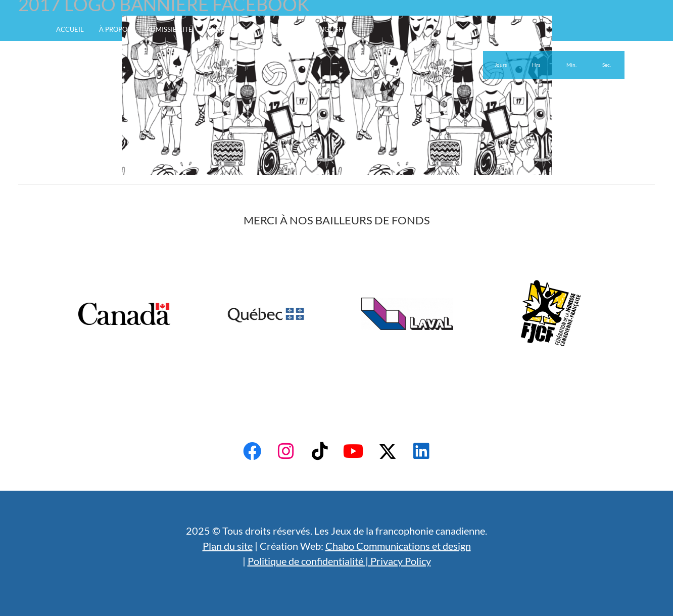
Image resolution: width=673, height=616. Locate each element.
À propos (115, 29)
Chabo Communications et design (398, 546)
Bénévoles (227, 29)
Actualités (280, 29)
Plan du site (228, 546)
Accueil (70, 29)
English (329, 29)
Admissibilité (169, 29)
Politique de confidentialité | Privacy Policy (339, 561)
